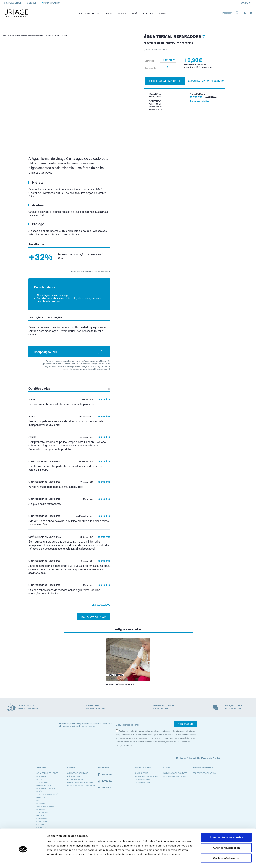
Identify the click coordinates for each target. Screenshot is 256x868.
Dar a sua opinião (94, 617)
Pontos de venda (52, 3)
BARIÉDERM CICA (44, 785)
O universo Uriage (12, 3)
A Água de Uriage (89, 14)
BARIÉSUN (41, 797)
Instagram (105, 781)
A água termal (74, 776)
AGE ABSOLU (42, 813)
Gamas (163, 14)
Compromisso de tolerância (81, 785)
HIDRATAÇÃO (42, 776)
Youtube (104, 788)
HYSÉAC (40, 791)
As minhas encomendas (146, 776)
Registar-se (186, 724)
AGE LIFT (40, 779)
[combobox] (231, 14)
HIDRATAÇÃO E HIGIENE (46, 788)
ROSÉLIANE (41, 804)
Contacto (246, 3)
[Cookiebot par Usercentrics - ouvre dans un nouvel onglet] (23, 861)
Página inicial (7, 36)
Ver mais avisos (101, 605)
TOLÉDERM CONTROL (46, 807)
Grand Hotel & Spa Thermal (80, 782)
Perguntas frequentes (174, 776)
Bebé (134, 14)
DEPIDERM (41, 810)
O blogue (32, 3)
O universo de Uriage (78, 773)
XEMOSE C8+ (42, 782)
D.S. (38, 800)
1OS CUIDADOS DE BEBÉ (47, 794)
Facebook (105, 775)
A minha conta (142, 773)
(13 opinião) (211, 97)
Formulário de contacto (175, 773)
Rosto (108, 14)
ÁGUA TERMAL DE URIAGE (47, 773)
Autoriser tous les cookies (226, 825)
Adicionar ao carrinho (165, 81)
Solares (148, 14)
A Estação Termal (76, 779)
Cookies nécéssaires (226, 845)
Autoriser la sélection (226, 835)
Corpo (122, 14)
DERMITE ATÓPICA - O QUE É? (121, 684)
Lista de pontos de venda (204, 773)
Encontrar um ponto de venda (206, 81)
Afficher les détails (196, 861)
